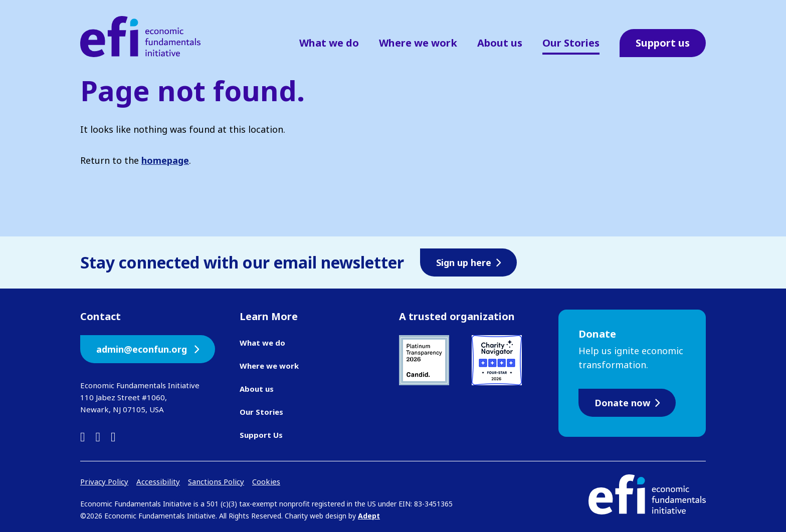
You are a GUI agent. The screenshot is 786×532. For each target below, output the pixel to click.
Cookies (266, 481)
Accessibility (158, 481)
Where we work (418, 43)
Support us (663, 43)
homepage (165, 160)
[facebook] (98, 437)
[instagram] (113, 437)
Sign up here (464, 262)
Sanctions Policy (216, 481)
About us (500, 43)
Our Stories (571, 43)
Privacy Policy (104, 481)
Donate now (622, 403)
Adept (369, 516)
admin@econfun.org (143, 349)
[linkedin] (83, 437)
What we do (329, 43)
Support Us (261, 435)
